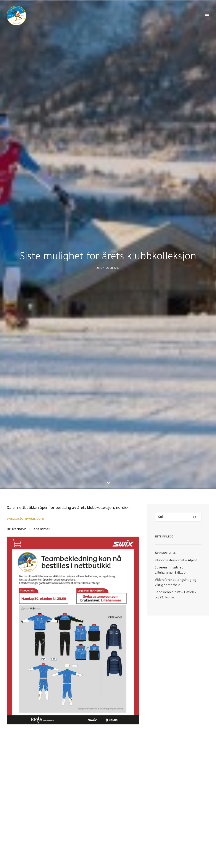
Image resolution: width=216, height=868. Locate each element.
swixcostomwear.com (25, 381)
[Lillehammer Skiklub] (16, 16)
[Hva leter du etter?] (178, 379)
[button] (195, 380)
